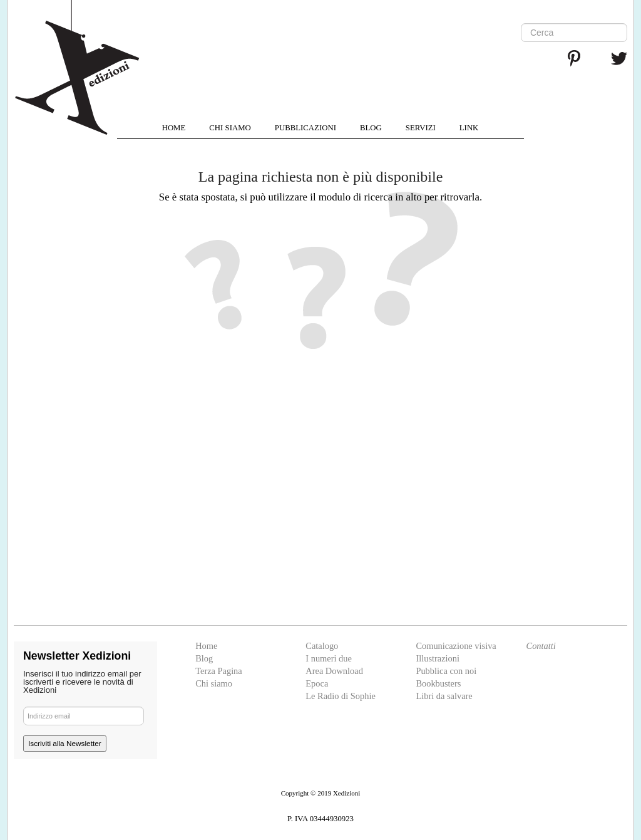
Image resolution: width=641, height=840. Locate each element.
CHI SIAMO (230, 128)
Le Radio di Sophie (341, 696)
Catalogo (322, 646)
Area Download (334, 671)
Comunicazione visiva (456, 646)
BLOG (371, 128)
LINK (469, 128)
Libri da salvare (444, 696)
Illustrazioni (438, 658)
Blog (204, 658)
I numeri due (329, 658)
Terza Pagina (219, 671)
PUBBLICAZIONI (305, 128)
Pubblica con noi (446, 671)
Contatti (541, 646)
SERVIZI (421, 128)
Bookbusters (438, 683)
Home (206, 646)
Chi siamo (214, 683)
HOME (174, 128)
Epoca (317, 683)
